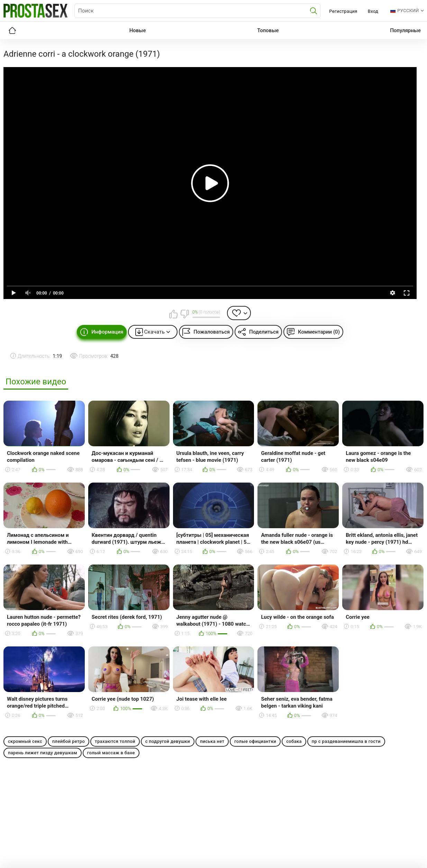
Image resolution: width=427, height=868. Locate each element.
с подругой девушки (168, 741)
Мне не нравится (184, 314)
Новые (138, 30)
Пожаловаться (212, 332)
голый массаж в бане (111, 753)
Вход (373, 11)
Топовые (268, 30)
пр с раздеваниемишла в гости (346, 741)
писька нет (212, 741)
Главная (12, 30)
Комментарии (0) (319, 332)
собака (294, 741)
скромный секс (25, 741)
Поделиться (264, 332)
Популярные (405, 30)
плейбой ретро (69, 741)
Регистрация (343, 11)
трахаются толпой (115, 741)
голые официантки (255, 741)
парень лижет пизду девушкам (43, 753)
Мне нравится (174, 314)
